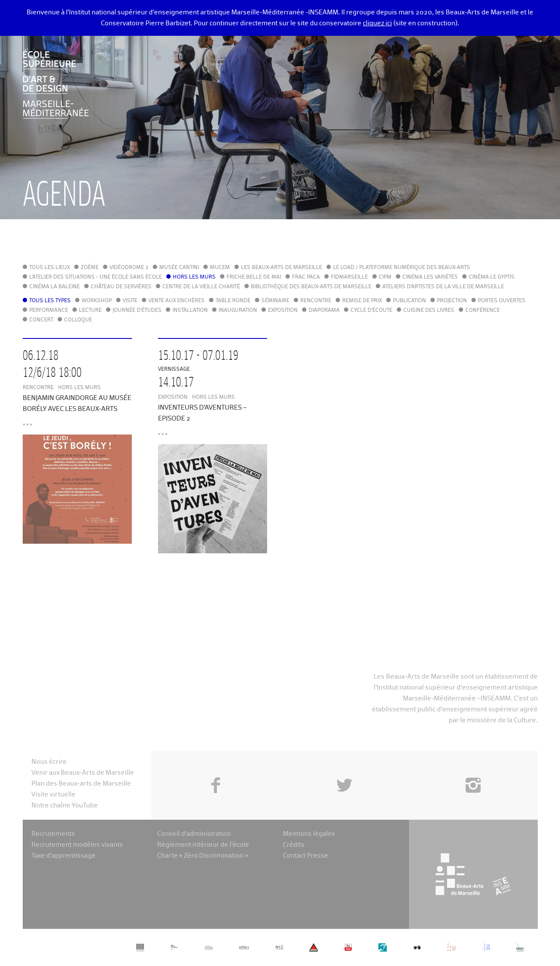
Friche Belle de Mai (254, 277)
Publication (409, 301)
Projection (452, 301)
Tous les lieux (50, 268)
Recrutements (53, 834)
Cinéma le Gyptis (492, 277)
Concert (41, 320)
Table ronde (233, 301)
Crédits (294, 845)
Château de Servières (121, 287)
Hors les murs (194, 277)
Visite (130, 301)
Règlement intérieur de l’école (203, 845)
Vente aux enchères (177, 301)
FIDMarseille (349, 277)
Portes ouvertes (502, 301)
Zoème (90, 268)
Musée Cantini (179, 268)
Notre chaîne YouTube (65, 806)
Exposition (283, 310)
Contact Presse (306, 856)
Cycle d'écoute (371, 310)
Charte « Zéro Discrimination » (203, 856)
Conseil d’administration (194, 834)
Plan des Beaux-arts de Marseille (81, 784)
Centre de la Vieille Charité (201, 287)
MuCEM (220, 268)
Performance (49, 310)
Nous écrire (49, 762)
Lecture (90, 310)
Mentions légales (309, 834)
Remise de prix (362, 301)
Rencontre (316, 301)
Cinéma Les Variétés (430, 277)
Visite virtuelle (53, 795)
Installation (190, 310)
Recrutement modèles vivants (77, 845)
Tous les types (50, 301)
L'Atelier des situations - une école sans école (96, 277)
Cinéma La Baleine (55, 287)
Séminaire (275, 301)
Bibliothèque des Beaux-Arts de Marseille (311, 287)
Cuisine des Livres (429, 310)
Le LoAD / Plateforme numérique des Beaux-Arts (402, 268)
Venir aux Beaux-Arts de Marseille (83, 773)
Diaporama (324, 310)
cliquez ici (377, 23)
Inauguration (238, 310)
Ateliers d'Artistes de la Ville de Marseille (443, 287)
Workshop (97, 301)
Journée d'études (137, 310)
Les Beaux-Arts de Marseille (282, 268)
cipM (385, 277)
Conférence (483, 310)
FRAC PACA (306, 277)
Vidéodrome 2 (129, 268)
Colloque (78, 320)
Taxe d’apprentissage (64, 856)
